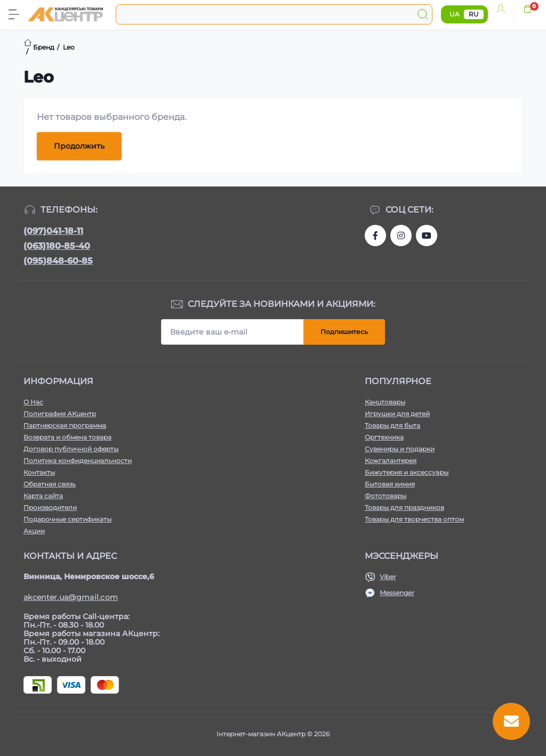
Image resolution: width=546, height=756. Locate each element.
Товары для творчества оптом (414, 519)
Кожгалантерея (391, 461)
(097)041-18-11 (53, 231)
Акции (34, 531)
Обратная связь (50, 484)
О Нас (33, 402)
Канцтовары (385, 402)
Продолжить (79, 146)
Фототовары (386, 496)
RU (474, 14)
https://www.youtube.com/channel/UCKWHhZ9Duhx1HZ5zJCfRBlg (427, 235)
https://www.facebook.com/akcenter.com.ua (375, 235)
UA (455, 14)
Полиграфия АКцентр (60, 414)
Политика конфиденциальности (78, 461)
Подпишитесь (344, 332)
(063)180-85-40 (57, 246)
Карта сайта (43, 496)
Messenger (397, 593)
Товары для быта (392, 425)
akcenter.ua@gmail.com (71, 597)
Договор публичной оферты (71, 449)
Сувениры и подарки (400, 449)
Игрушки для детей (397, 414)
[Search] (423, 14)
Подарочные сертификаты (67, 519)
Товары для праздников (404, 507)
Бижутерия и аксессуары (407, 472)
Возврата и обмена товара (67, 437)
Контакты (39, 472)
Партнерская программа (65, 425)
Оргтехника (384, 437)
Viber (388, 577)
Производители (50, 507)
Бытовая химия (390, 484)
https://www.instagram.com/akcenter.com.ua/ (401, 235)
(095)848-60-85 (58, 261)
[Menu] (14, 14)
